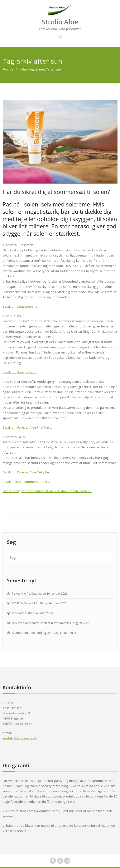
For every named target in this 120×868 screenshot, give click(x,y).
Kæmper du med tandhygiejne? (33, 633)
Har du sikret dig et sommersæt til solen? (56, 192)
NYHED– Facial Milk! (25, 603)
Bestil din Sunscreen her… (22, 306)
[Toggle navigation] (60, 38)
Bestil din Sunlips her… (20, 372)
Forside (8, 69)
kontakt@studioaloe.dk (20, 738)
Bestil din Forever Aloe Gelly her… (28, 472)
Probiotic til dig (22, 613)
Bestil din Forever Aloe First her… (28, 427)
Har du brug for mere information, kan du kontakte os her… (47, 491)
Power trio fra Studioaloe (29, 593)
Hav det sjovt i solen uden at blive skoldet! (40, 623)
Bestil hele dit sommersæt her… (26, 482)
